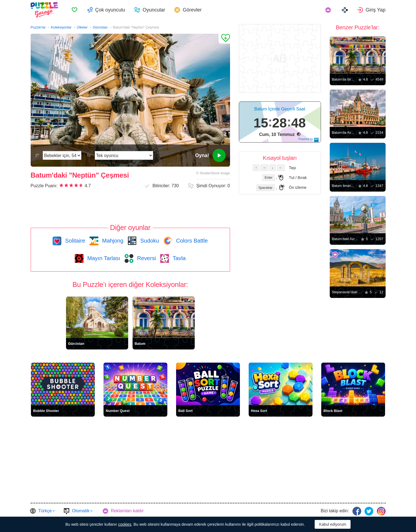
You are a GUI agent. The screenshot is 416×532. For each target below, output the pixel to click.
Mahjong (112, 241)
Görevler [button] (192, 10)
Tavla (178, 258)
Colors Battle (191, 241)
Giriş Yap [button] (376, 10)
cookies (125, 524)
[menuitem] (74, 10)
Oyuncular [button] (154, 10)
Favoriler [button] (74, 10)
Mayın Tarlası (103, 258)
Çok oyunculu (110, 10)
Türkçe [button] (45, 511)
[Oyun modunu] (124, 155)
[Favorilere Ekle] (224, 39)
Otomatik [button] (81, 511)
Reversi (146, 258)
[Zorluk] (62, 155)
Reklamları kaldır (127, 511)
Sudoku (149, 241)
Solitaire (74, 241)
